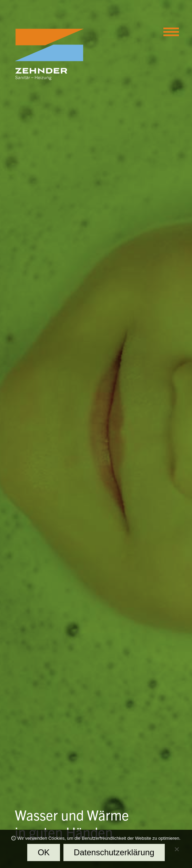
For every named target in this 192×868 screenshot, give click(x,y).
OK (44, 852)
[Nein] (176, 851)
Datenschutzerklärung (114, 852)
